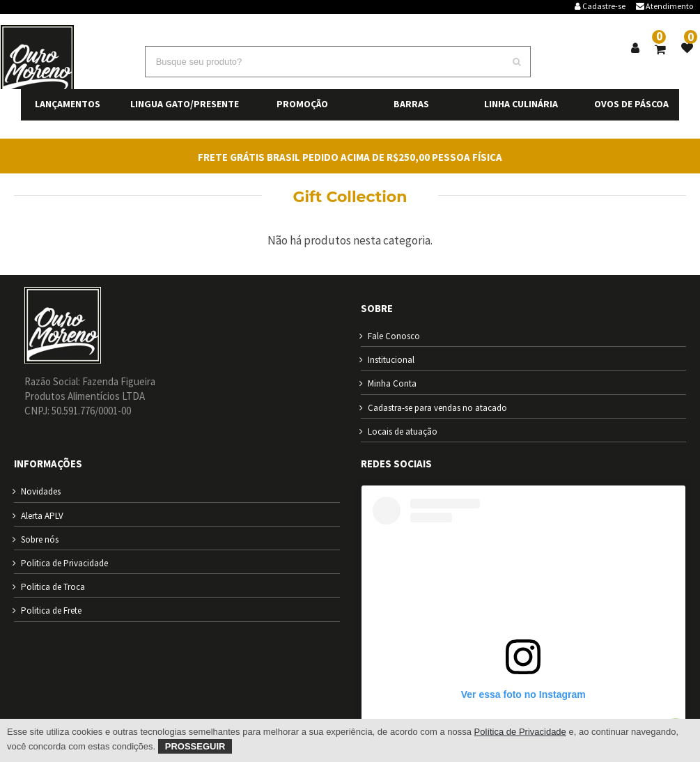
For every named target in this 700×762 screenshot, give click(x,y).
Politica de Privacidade (64, 563)
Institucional (391, 360)
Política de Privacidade (520, 732)
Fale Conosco (394, 336)
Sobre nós (40, 539)
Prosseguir (195, 746)
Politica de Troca (53, 587)
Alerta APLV (42, 516)
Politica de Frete (51, 611)
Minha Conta (392, 383)
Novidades (41, 491)
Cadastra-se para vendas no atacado (437, 408)
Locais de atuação (403, 431)
